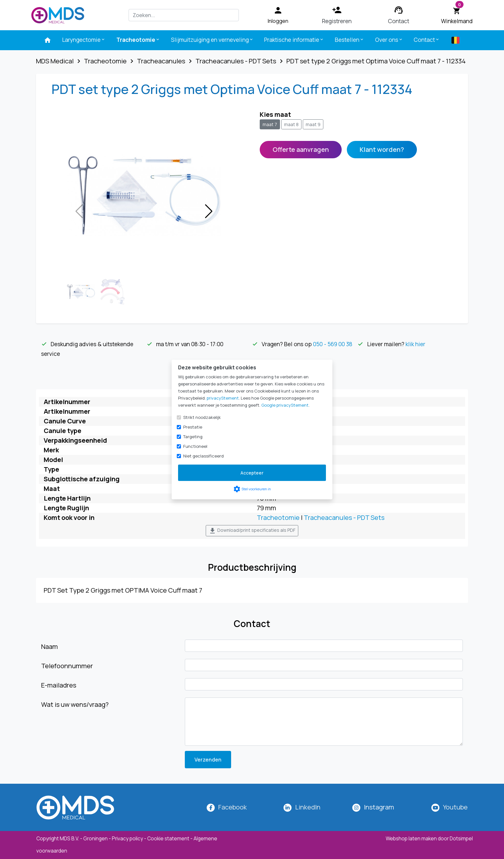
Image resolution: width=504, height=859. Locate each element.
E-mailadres (59, 685)
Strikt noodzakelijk (202, 417)
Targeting (193, 437)
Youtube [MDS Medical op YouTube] (455, 807)
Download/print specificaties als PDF (252, 531)
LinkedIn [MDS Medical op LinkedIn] (308, 807)
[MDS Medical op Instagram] (379, 807)
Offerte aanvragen (301, 149)
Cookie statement (168, 839)
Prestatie (193, 427)
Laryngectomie (84, 40)
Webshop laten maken (412, 839)
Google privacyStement (285, 405)
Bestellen (350, 40)
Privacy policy (127, 839)
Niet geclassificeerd (203, 456)
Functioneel (195, 446)
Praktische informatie (294, 40)
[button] (209, 211)
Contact (427, 40)
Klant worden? (382, 149)
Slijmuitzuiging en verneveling (212, 40)
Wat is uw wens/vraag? (75, 704)
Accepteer (252, 473)
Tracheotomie (138, 40)
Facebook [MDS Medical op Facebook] (233, 807)
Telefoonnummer (67, 666)
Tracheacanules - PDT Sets (344, 517)
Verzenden (208, 760)
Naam (50, 647)
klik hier (415, 344)
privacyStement (223, 398)
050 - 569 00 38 (333, 344)
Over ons (389, 40)
